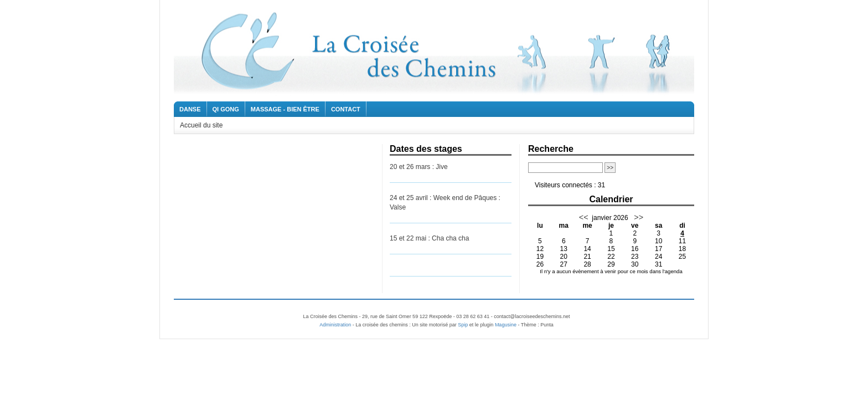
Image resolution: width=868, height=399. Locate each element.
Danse (190, 109)
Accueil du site (201, 125)
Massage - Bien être (285, 109)
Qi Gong (226, 109)
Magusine (506, 325)
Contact (346, 109)
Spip (463, 325)
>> (637, 217)
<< (584, 217)
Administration (335, 325)
